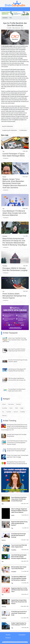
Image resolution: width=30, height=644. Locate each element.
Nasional (4, 177)
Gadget (22, 408)
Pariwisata (18, 404)
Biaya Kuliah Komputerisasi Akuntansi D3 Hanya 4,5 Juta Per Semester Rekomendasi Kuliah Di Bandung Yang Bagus (15, 242)
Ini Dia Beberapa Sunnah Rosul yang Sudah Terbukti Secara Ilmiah (19, 613)
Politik (16, 408)
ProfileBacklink (23, 130)
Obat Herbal (11, 404)
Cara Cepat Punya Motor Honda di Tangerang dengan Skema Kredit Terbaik (14, 351)
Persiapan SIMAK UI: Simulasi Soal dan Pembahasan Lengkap (15, 269)
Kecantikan (5, 408)
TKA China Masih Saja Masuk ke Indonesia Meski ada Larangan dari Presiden (14, 380)
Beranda (8, 635)
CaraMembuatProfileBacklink (9, 130)
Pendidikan (5, 236)
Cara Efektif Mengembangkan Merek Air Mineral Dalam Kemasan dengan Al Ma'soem (19, 557)
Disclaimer (8, 638)
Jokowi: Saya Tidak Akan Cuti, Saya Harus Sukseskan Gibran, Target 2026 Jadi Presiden (15, 340)
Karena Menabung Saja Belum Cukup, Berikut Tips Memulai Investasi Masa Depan (19, 499)
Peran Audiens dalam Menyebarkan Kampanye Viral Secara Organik (14, 296)
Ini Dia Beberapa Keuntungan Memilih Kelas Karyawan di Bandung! (19, 535)
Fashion (4, 404)
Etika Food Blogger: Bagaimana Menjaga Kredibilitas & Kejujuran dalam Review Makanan (19, 511)
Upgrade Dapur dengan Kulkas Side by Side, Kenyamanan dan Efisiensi (19, 602)
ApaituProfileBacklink (7, 126)
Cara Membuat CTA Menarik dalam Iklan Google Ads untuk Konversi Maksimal (14, 213)
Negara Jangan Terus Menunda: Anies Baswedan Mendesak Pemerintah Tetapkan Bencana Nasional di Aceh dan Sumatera (15, 183)
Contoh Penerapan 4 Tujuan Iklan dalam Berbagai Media (14, 155)
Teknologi (4, 416)
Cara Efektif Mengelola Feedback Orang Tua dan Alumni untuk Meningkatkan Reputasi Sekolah (17, 443)
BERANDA (5, 18)
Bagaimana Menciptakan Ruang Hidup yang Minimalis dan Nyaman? (19, 523)
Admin (22, 28)
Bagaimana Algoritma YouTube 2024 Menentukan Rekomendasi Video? (19, 590)
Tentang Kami (22, 635)
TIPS (11, 18)
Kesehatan (9, 412)
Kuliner (11, 408)
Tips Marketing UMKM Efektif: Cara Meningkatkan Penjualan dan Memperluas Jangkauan (19, 578)
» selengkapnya (5, 158)
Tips (3, 151)
